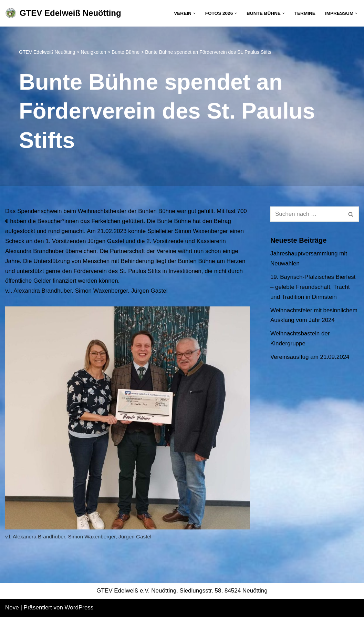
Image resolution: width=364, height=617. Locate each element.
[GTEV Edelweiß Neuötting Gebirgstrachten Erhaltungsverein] (63, 13)
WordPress (79, 608)
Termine (305, 13)
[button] (194, 13)
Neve (12, 608)
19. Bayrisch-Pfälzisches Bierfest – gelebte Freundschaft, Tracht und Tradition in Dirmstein (313, 287)
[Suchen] (307, 214)
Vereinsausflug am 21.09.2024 (310, 357)
